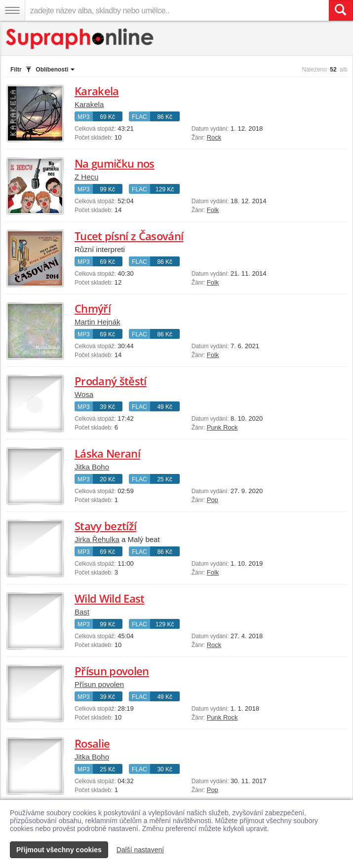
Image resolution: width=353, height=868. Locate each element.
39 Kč (107, 407)
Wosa (84, 394)
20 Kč (107, 479)
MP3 (84, 117)
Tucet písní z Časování (129, 236)
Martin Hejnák (98, 322)
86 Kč (165, 117)
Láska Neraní (107, 453)
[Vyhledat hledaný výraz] (341, 10)
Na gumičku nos (115, 163)
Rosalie (92, 743)
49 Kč (165, 407)
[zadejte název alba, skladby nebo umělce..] (177, 10)
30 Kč (165, 769)
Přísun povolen (112, 671)
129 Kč (165, 189)
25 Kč (165, 479)
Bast (82, 612)
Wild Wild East (110, 598)
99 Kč (107, 189)
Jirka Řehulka (97, 539)
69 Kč (107, 117)
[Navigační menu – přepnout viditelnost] (12, 10)
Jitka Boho (92, 467)
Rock (214, 137)
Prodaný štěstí (111, 381)
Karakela (97, 91)
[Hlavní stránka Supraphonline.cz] (80, 39)
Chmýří (93, 308)
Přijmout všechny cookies (59, 850)
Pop (213, 500)
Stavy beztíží (105, 526)
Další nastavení (140, 850)
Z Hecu (86, 177)
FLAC (139, 117)
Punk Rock (222, 427)
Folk (213, 210)
